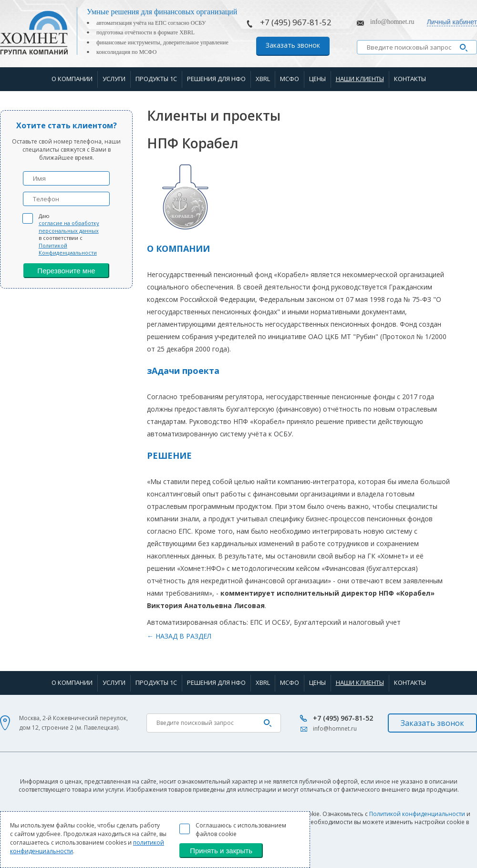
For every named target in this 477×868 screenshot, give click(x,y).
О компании (72, 79)
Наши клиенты (360, 79)
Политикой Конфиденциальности (68, 249)
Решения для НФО (216, 79)
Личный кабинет (452, 22)
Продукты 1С (156, 79)
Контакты (410, 79)
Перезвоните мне (66, 271)
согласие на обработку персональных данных (69, 227)
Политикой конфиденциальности (417, 814)
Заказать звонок (293, 45)
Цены (317, 79)
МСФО (290, 79)
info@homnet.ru (392, 22)
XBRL (263, 79)
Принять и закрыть (221, 851)
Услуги (114, 79)
